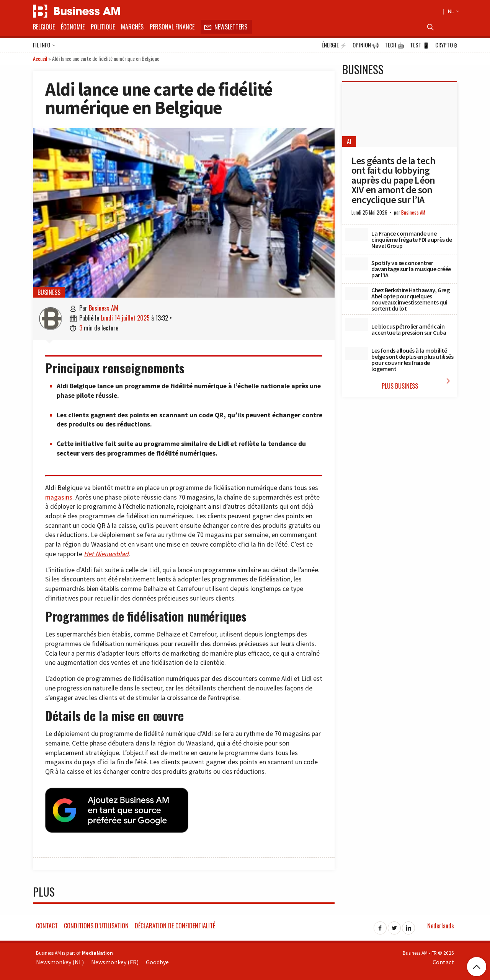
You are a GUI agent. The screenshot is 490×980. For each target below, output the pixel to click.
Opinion (366, 45)
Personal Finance (172, 27)
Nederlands (441, 925)
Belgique (44, 27)
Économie (73, 27)
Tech (394, 45)
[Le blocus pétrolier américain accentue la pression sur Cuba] (357, 324)
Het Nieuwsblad (106, 554)
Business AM (104, 308)
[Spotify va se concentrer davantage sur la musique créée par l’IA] (357, 264)
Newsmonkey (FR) (115, 960)
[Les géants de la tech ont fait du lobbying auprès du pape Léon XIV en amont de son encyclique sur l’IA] (400, 115)
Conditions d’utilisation (96, 925)
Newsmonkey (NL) (60, 960)
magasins (59, 497)
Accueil (40, 58)
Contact (47, 925)
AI (349, 142)
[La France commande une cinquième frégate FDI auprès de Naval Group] (357, 234)
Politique (103, 27)
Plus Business (418, 383)
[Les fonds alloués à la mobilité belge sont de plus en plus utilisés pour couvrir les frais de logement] (357, 354)
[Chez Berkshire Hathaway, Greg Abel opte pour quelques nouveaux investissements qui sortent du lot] (357, 293)
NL (452, 11)
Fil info (44, 46)
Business (49, 292)
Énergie (334, 45)
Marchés (132, 27)
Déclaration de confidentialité (175, 925)
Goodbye (157, 960)
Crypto (446, 45)
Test (420, 45)
